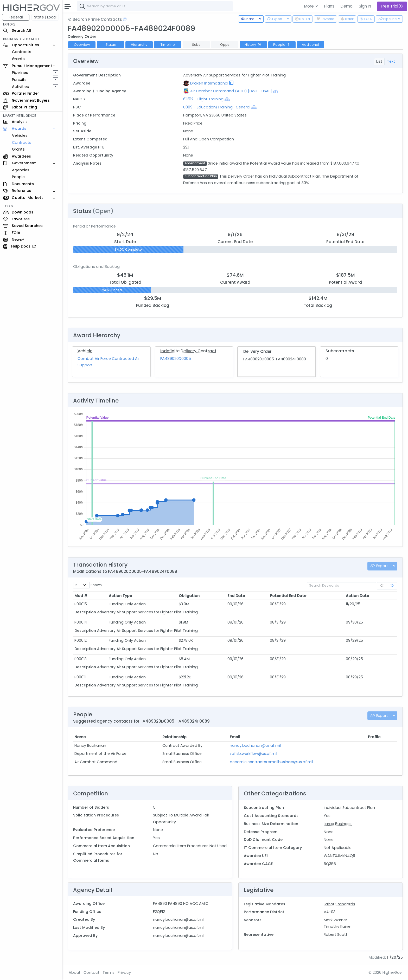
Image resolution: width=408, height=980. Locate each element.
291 (186, 147)
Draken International (209, 83)
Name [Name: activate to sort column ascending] (80, 737)
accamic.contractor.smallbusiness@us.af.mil (271, 762)
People (18, 177)
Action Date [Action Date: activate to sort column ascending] (357, 596)
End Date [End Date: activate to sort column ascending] (236, 596)
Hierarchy (139, 45)
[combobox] (155, 6)
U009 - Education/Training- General (217, 107)
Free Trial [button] (392, 6)
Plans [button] (329, 6)
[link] (392, 586)
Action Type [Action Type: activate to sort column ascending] (120, 596)
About (75, 972)
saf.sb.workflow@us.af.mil (253, 754)
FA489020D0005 (176, 359)
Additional (310, 45)
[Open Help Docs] (125, 20)
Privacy (124, 972)
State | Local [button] (45, 17)
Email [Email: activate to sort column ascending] (235, 737)
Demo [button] (347, 6)
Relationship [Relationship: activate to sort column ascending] (174, 737)
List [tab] (379, 61)
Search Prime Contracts (95, 19)
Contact (91, 972)
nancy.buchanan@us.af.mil (255, 745)
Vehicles (20, 135)
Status (111, 45)
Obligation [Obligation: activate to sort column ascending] (189, 596)
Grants (18, 59)
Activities (20, 87)
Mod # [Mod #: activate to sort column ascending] (81, 596)
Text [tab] (391, 61)
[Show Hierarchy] (276, 91)
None (188, 131)
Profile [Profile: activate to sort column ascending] (374, 737)
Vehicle (85, 351)
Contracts (22, 52)
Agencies (21, 170)
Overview (82, 45)
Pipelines (20, 73)
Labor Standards (339, 904)
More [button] (310, 6)
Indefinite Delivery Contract (188, 351)
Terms (109, 972)
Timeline (168, 45)
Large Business (338, 824)
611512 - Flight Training (204, 99)
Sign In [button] (365, 6)
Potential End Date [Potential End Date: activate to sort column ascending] (288, 596)
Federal (16, 17)
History (253, 45)
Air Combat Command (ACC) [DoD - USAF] (231, 91)
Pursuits (19, 80)
